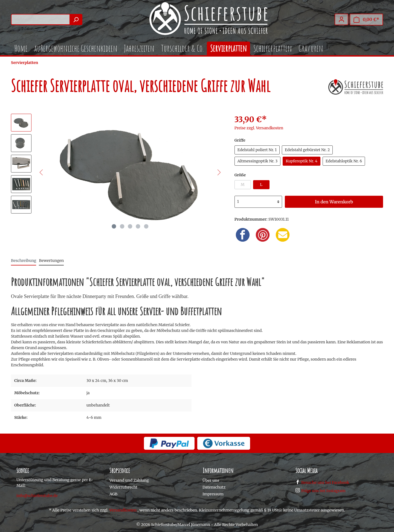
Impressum (213, 494)
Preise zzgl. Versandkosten (259, 128)
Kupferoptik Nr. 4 (302, 161)
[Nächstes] (219, 172)
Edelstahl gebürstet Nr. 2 (307, 150)
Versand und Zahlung (129, 480)
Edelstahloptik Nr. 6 (344, 161)
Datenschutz (214, 487)
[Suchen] (76, 20)
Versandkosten (123, 510)
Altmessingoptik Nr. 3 (258, 161)
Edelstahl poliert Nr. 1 (257, 150)
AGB (113, 494)
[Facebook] (243, 235)
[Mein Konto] (341, 19)
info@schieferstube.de (37, 496)
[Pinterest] (263, 235)
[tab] (24, 261)
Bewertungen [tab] (51, 261)
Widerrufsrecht (123, 487)
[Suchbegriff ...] (40, 20)
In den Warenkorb (334, 202)
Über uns (211, 480)
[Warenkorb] (366, 20)
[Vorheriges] (41, 172)
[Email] (283, 235)
